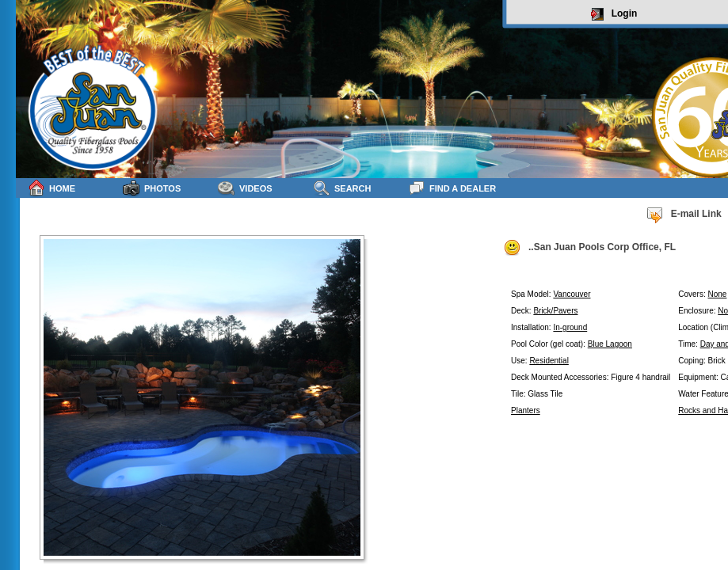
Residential (549, 361)
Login (614, 14)
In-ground (570, 327)
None (717, 294)
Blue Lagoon (610, 344)
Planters (526, 410)
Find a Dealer (452, 188)
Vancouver (572, 294)
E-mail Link (684, 215)
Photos (152, 188)
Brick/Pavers (555, 311)
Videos (245, 188)
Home (51, 188)
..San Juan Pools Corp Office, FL (589, 248)
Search (342, 188)
